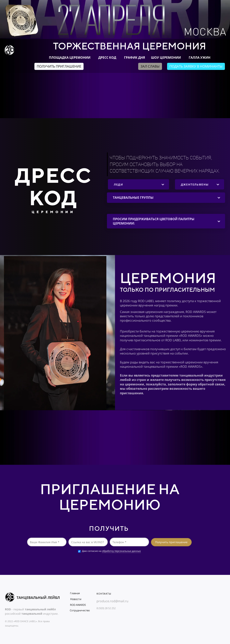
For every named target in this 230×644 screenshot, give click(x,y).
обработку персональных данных (121, 551)
